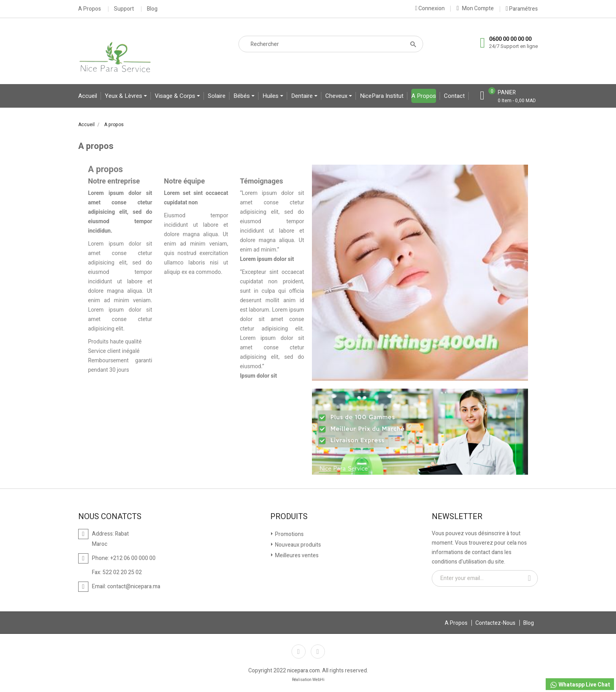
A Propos (90, 9)
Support (124, 9)
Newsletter (457, 517)
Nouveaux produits (297, 545)
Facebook (299, 652)
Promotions (289, 534)
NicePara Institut (382, 96)
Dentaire (303, 96)
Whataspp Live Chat (580, 685)
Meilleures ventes (296, 555)
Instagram (318, 652)
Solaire (217, 96)
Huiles (271, 96)
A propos (424, 96)
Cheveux (337, 96)
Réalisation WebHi (308, 680)
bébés (242, 96)
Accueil (88, 96)
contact (454, 96)
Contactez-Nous (495, 623)
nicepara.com (303, 671)
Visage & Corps (176, 96)
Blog (152, 9)
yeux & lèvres (124, 96)
